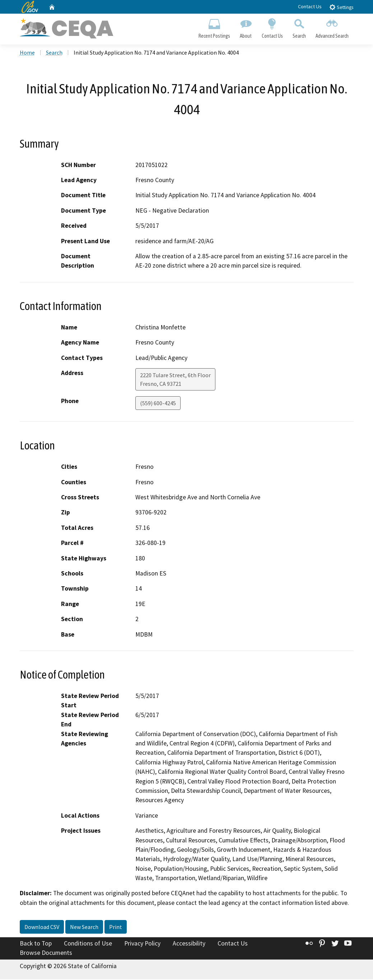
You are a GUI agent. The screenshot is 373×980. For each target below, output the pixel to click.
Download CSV (42, 928)
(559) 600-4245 (158, 404)
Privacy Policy (142, 944)
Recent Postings (215, 27)
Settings (341, 7)
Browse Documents (46, 953)
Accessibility (189, 944)
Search (299, 27)
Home (27, 54)
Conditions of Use (88, 944)
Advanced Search (332, 27)
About (246, 27)
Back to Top (36, 944)
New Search (84, 928)
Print (116, 928)
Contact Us (310, 6)
